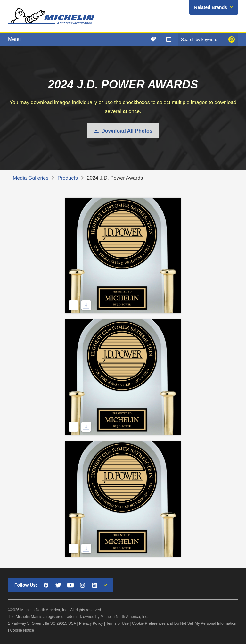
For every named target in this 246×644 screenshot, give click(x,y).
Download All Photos (127, 131)
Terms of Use (117, 623)
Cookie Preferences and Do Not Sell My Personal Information (184, 623)
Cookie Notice (22, 630)
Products (68, 178)
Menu (14, 39)
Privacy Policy (91, 623)
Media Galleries (31, 178)
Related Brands (211, 7)
